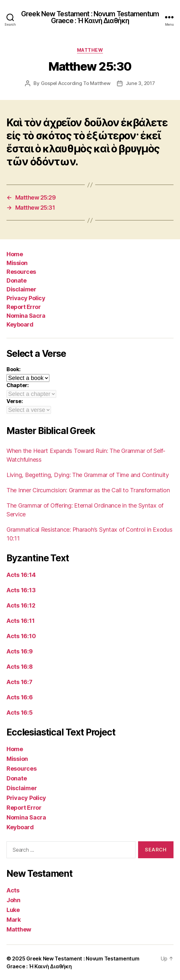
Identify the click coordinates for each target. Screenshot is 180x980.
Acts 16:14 (21, 575)
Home (15, 254)
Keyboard (20, 324)
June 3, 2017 (140, 83)
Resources (21, 272)
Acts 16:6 (20, 697)
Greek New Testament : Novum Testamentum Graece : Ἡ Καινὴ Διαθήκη (90, 17)
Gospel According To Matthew (76, 83)
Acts (13, 890)
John (13, 900)
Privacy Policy (26, 298)
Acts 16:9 (20, 651)
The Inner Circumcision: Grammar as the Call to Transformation (88, 490)
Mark (14, 920)
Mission (17, 263)
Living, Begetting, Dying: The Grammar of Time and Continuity (88, 475)
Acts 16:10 (21, 636)
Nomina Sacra (26, 316)
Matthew (90, 50)
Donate (16, 280)
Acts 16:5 (20, 713)
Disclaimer (21, 289)
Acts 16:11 (20, 621)
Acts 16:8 (20, 667)
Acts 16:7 (19, 682)
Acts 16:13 (21, 590)
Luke (13, 910)
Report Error (24, 307)
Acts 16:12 (21, 605)
